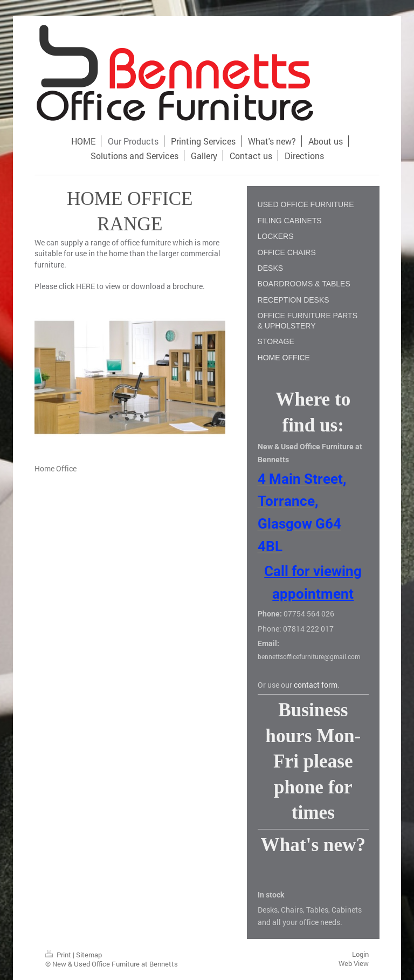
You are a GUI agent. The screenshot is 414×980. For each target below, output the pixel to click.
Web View (354, 963)
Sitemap (89, 955)
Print (59, 955)
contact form (316, 685)
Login (360, 954)
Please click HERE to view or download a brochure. (120, 286)
